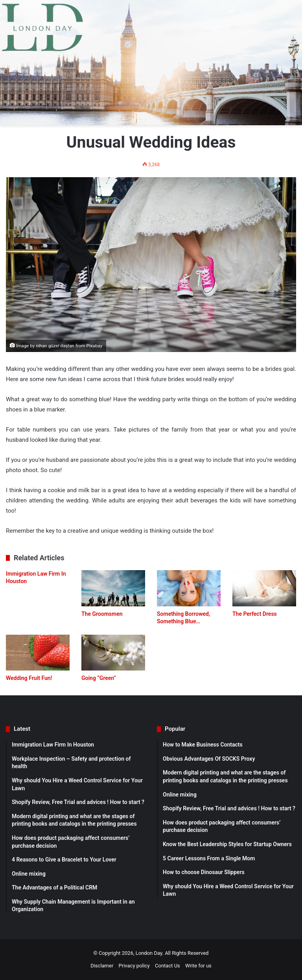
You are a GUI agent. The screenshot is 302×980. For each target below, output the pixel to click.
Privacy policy (134, 966)
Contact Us (168, 966)
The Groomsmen (102, 614)
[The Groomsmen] (113, 588)
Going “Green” (99, 678)
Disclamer (102, 966)
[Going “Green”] (113, 653)
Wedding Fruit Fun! (29, 678)
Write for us (198, 966)
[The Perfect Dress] (264, 588)
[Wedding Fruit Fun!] (38, 653)
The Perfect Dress (255, 614)
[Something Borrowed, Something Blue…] (189, 588)
